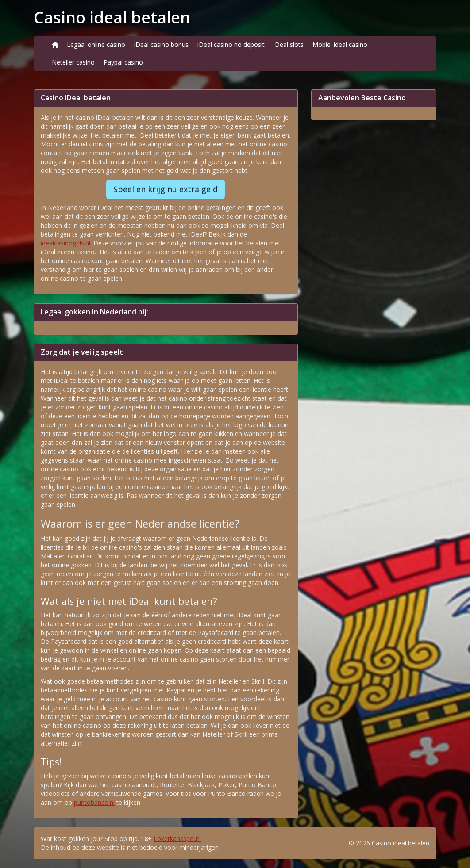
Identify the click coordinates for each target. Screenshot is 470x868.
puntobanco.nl (94, 802)
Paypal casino (123, 62)
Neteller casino (73, 62)
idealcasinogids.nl (65, 243)
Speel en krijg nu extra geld (166, 189)
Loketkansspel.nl (177, 839)
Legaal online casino (96, 44)
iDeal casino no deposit (231, 44)
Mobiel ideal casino (340, 44)
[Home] (55, 45)
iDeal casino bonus (161, 44)
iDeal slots (289, 44)
